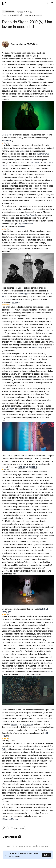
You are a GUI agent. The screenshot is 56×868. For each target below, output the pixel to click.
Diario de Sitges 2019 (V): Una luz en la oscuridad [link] (22, 15)
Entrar (47, 855)
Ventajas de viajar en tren (22, 724)
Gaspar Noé (7, 135)
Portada (20, 12)
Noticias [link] (29, 12)
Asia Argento (31, 215)
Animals (50, 672)
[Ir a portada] (4, 3)
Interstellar (32, 536)
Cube (4, 749)
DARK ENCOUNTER (28, 467)
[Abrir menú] (52, 3)
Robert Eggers (24, 294)
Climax (23, 151)
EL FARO (16, 302)
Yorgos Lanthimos (25, 224)
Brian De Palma (42, 154)
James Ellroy (37, 348)
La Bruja (9, 409)
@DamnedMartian (10, 819)
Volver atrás (8, 12)
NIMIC (23, 227)
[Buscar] (48, 3)
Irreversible (35, 163)
